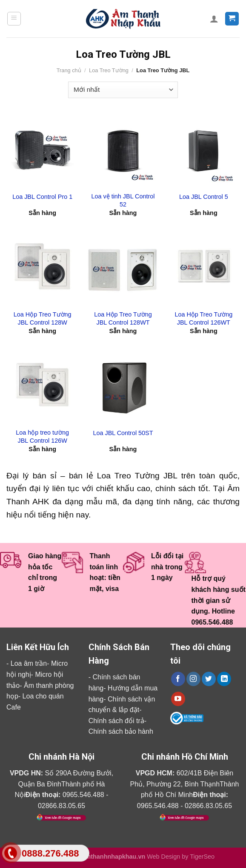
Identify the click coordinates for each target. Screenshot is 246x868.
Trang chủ (69, 70)
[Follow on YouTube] (178, 699)
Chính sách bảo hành (121, 731)
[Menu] (14, 19)
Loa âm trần (29, 663)
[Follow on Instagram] (193, 679)
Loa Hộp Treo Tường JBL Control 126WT (203, 318)
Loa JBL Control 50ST (123, 433)
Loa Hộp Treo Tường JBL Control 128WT (123, 318)
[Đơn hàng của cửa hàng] (123, 90)
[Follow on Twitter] (209, 679)
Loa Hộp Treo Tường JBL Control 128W (43, 318)
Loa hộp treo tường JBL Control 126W (42, 437)
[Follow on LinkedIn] (224, 679)
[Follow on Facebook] (178, 679)
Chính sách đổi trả (116, 721)
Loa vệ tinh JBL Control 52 (123, 200)
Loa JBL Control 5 (204, 197)
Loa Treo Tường (109, 70)
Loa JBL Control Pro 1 (42, 197)
